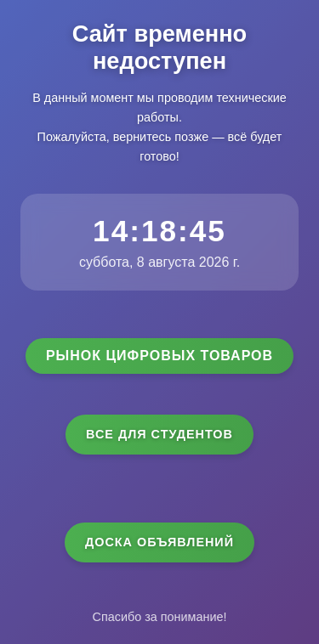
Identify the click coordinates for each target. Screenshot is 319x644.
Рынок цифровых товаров (159, 356)
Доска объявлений (159, 542)
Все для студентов (159, 434)
